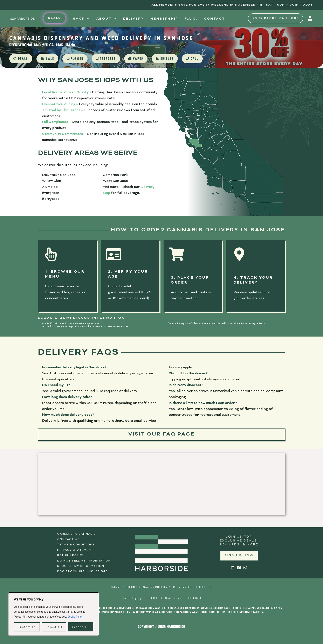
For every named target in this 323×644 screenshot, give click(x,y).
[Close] (96, 594)
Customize (27, 627)
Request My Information (81, 566)
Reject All (54, 627)
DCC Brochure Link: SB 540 (83, 572)
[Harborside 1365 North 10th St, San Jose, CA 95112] (161, 484)
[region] (54, 614)
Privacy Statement (75, 550)
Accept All (81, 627)
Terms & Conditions (76, 545)
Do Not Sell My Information (84, 561)
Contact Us (68, 539)
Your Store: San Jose (276, 18)
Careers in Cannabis (77, 534)
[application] (87, 19)
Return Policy (71, 556)
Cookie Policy (75, 617)
